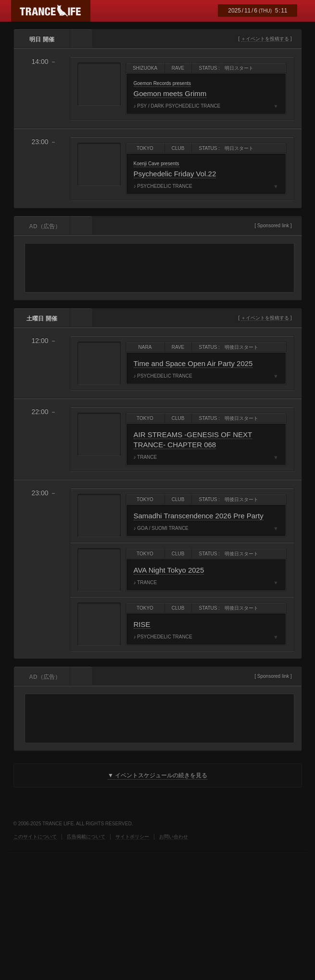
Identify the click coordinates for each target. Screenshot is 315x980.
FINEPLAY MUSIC (127, 907)
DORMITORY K (71, 876)
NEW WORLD (222, 876)
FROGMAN (71, 907)
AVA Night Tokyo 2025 (169, 570)
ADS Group (133, 876)
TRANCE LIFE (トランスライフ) (51, 11)
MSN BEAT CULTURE (164, 876)
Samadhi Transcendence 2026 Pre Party (199, 516)
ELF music (102, 876)
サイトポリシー (132, 837)
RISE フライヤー (99, 624)
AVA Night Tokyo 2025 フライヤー (99, 570)
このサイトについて (35, 837)
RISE (142, 624)
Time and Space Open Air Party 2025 (193, 363)
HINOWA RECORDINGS (251, 876)
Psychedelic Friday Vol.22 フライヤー (99, 164)
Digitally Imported (32, 876)
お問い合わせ (174, 837)
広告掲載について (86, 837)
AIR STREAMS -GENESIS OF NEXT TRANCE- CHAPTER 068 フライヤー (99, 434)
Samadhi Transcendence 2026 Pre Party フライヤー (99, 515)
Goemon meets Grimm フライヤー (99, 84)
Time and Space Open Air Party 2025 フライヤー (99, 363)
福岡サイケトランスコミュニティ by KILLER (195, 876)
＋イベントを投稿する (265, 39)
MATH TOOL (31, 907)
